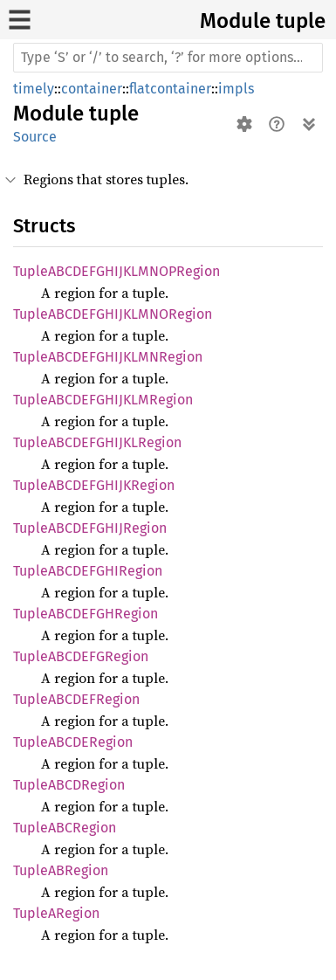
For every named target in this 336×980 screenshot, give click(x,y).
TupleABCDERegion (73, 742)
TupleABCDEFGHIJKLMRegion (103, 400)
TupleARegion (56, 913)
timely (34, 89)
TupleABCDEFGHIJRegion (90, 528)
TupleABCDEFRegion (76, 699)
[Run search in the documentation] (168, 58)
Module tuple (263, 21)
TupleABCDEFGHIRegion (88, 571)
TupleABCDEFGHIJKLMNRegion (108, 357)
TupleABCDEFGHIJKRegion (94, 485)
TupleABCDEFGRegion (81, 656)
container (92, 89)
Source (35, 137)
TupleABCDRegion (69, 785)
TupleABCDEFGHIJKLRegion (97, 442)
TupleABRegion (61, 870)
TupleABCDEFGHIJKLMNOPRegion (117, 271)
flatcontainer (170, 89)
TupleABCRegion (65, 828)
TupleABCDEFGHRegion (86, 614)
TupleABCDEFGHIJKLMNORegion (113, 314)
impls (236, 89)
